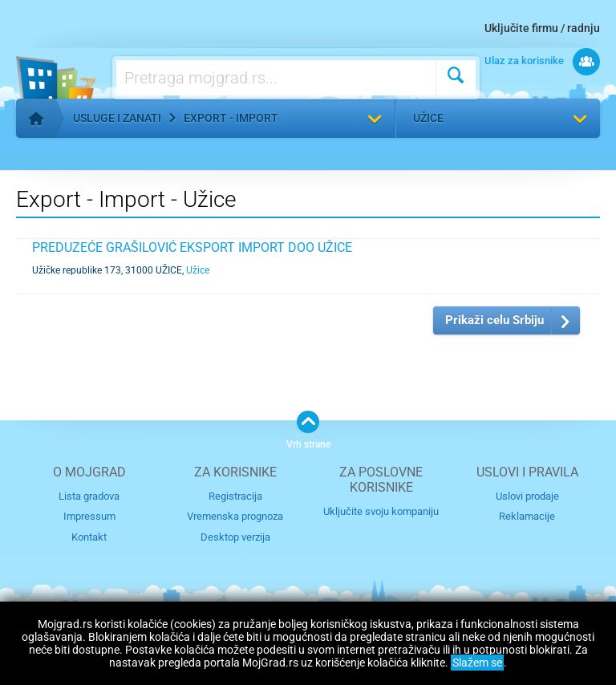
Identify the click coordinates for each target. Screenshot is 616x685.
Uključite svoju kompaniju (381, 511)
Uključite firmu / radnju (542, 28)
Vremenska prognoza (235, 516)
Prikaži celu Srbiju (494, 320)
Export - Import (231, 118)
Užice (428, 118)
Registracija (235, 496)
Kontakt (89, 537)
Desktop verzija (235, 537)
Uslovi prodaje (527, 496)
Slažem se (477, 663)
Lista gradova (89, 496)
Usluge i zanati (117, 118)
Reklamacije (527, 516)
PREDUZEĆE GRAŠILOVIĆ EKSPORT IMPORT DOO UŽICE (192, 247)
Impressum (89, 516)
